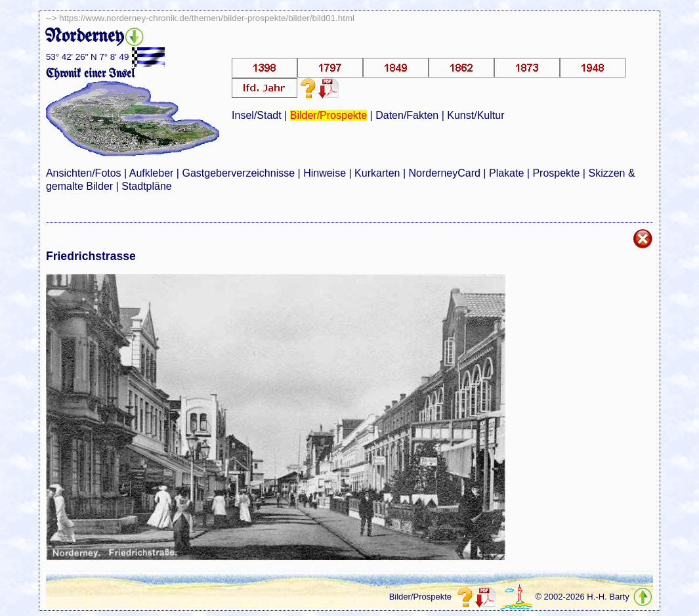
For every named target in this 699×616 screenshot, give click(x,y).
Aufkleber (152, 173)
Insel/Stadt (257, 115)
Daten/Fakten (407, 115)
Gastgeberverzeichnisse (238, 173)
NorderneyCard (445, 173)
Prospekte (556, 173)
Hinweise (325, 173)
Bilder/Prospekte (328, 115)
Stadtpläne (147, 186)
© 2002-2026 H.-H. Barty (582, 597)
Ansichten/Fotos (84, 173)
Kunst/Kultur (476, 115)
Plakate (506, 173)
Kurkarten (377, 173)
